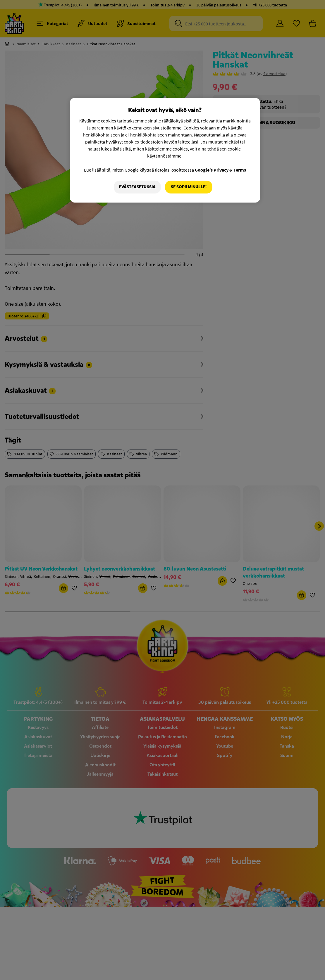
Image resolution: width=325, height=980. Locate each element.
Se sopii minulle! (189, 187)
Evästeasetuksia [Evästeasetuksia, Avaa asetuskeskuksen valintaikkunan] (137, 187)
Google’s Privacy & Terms (220, 170)
